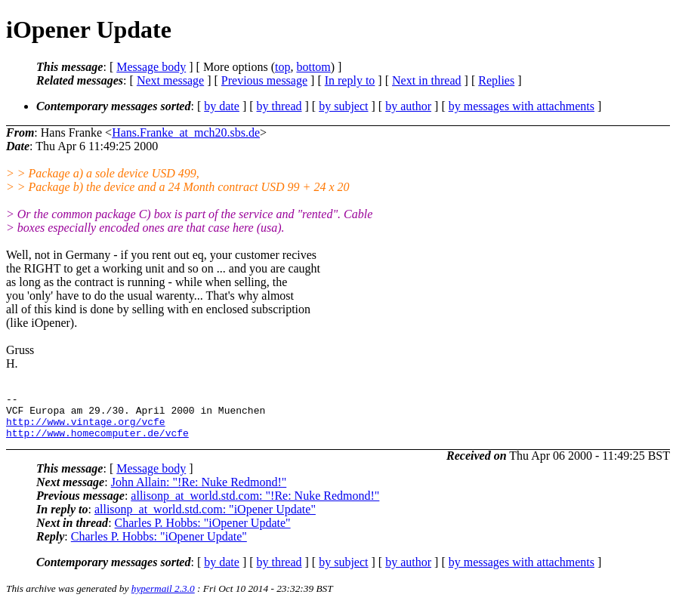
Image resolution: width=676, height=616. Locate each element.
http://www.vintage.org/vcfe (86, 428)
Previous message (264, 80)
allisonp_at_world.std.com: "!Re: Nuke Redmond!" (255, 505)
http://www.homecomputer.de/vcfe (97, 442)
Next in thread (427, 80)
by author (408, 106)
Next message (170, 80)
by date (222, 106)
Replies (496, 80)
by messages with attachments (522, 106)
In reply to (350, 80)
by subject (343, 106)
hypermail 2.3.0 (163, 598)
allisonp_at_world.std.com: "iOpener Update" (205, 518)
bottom (313, 67)
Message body (151, 67)
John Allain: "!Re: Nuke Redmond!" (199, 491)
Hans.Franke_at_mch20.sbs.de (186, 132)
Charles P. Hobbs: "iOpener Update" (203, 532)
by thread (279, 106)
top (282, 67)
